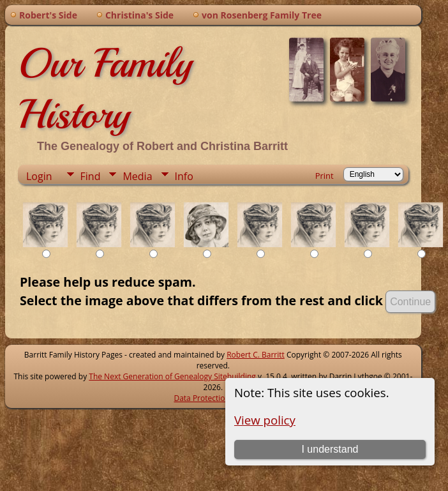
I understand (330, 449)
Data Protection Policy (213, 398)
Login (39, 176)
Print (325, 176)
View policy (265, 420)
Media (137, 176)
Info (184, 176)
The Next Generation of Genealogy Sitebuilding (172, 376)
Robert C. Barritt (256, 355)
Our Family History (105, 89)
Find (91, 176)
